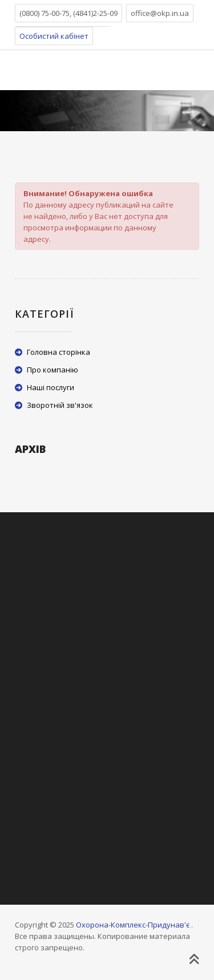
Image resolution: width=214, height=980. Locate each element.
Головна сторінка (58, 352)
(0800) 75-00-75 (45, 13)
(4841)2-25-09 (95, 13)
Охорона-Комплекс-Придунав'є (133, 925)
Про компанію (53, 370)
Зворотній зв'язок (60, 405)
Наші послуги (51, 387)
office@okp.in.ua (160, 13)
